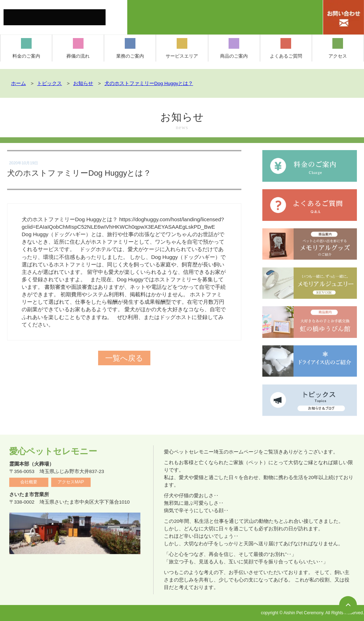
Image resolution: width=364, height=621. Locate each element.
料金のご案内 (26, 48)
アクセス (338, 48)
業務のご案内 (130, 48)
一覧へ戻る (124, 358)
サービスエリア (182, 48)
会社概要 (29, 482)
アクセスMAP (71, 482)
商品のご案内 (234, 48)
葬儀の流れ (78, 48)
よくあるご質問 (286, 48)
